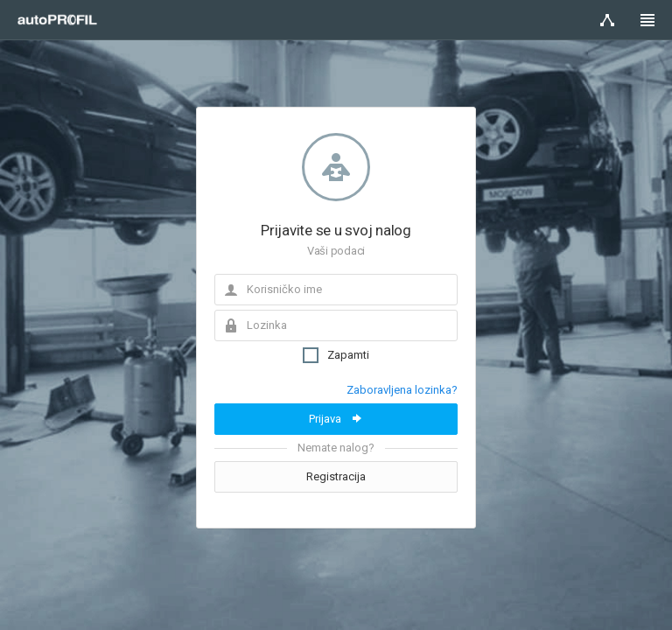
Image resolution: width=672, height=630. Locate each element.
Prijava (336, 418)
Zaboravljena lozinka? (402, 390)
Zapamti (336, 355)
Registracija (336, 476)
